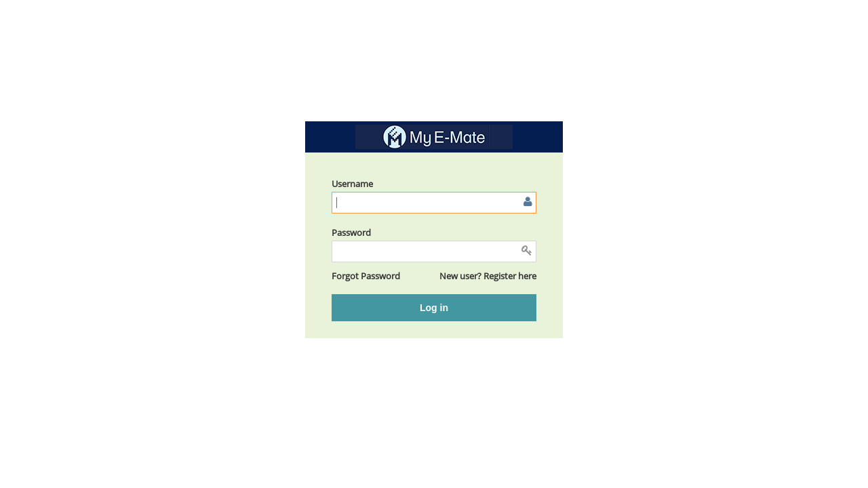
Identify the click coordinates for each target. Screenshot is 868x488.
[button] (366, 276)
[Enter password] (434, 251)
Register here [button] (510, 276)
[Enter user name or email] (434, 203)
